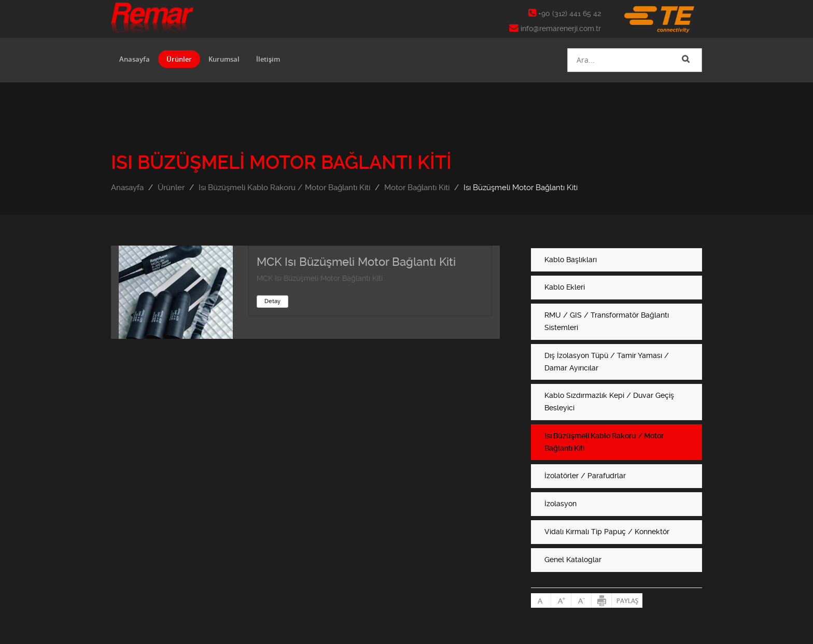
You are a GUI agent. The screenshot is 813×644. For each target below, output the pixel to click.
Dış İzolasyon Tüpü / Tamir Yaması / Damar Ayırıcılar (607, 362)
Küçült (581, 600)
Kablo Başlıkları (571, 260)
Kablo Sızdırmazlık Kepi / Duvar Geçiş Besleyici (609, 402)
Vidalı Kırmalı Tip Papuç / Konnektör (607, 532)
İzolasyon (560, 504)
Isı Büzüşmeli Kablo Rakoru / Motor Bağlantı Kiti (284, 188)
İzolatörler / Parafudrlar (585, 476)
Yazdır (602, 600)
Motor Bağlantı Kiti (417, 188)
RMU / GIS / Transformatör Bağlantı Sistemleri (607, 321)
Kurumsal (224, 59)
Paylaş (627, 600)
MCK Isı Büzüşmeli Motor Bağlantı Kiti (356, 262)
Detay (272, 301)
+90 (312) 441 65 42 (565, 13)
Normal (541, 600)
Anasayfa (135, 59)
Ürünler (179, 59)
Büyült (561, 600)
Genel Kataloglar (573, 560)
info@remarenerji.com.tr (555, 28)
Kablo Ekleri (565, 287)
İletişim (268, 59)
